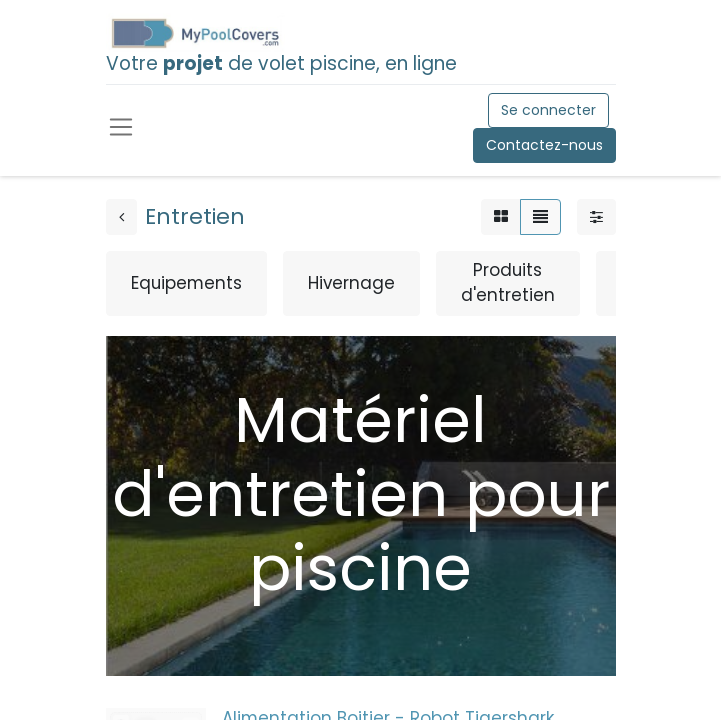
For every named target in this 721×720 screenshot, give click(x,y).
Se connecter (548, 110)
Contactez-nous (544, 145)
